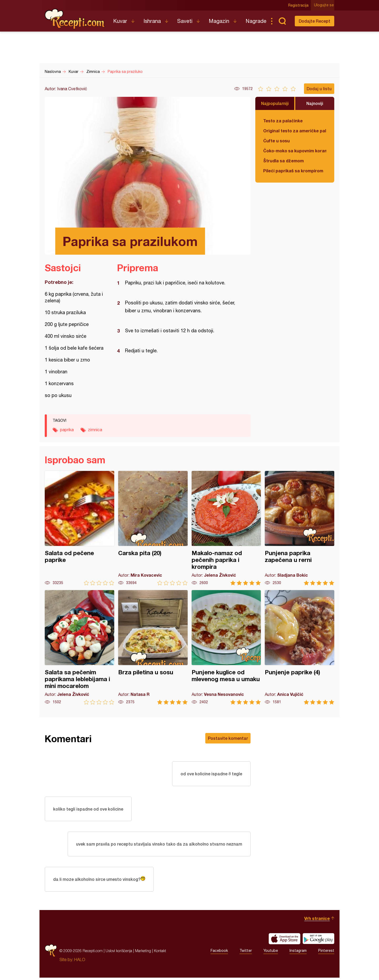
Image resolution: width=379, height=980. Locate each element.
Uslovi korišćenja (119, 953)
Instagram (298, 953)
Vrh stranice (317, 921)
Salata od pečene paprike (79, 528)
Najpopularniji (275, 103)
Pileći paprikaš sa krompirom (293, 171)
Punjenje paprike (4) (300, 647)
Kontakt (160, 953)
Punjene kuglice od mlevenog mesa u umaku (226, 647)
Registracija (299, 5)
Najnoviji (315, 103)
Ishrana (152, 21)
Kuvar (120, 21)
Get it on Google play (318, 941)
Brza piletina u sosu (153, 647)
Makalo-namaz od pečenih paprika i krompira (226, 528)
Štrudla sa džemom (283, 161)
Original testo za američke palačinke (295, 131)
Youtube (271, 953)
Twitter (246, 953)
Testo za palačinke (283, 121)
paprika (67, 430)
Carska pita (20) (153, 528)
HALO (80, 962)
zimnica (95, 430)
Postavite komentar (228, 738)
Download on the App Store (285, 941)
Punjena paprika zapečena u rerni (300, 528)
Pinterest (326, 953)
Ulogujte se (324, 5)
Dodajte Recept (315, 21)
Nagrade (256, 21)
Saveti (185, 21)
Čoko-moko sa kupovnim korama (295, 151)
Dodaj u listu (319, 89)
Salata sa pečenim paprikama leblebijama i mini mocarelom (79, 647)
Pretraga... (282, 21)
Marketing (143, 953)
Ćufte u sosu (276, 141)
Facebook (219, 953)
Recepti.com (75, 19)
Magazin (219, 21)
